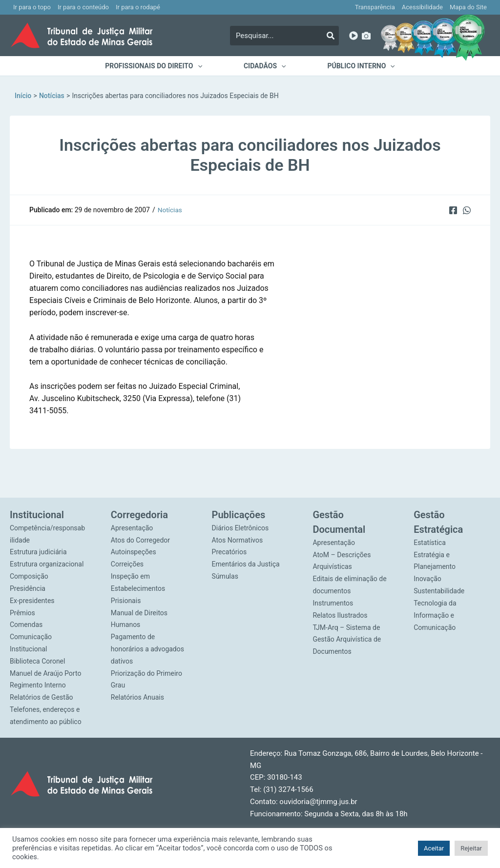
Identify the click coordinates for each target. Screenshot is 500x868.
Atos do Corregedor (140, 540)
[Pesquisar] (331, 36)
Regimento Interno (38, 685)
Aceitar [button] (434, 848)
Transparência (375, 7)
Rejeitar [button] (471, 848)
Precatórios (229, 552)
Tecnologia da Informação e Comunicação (435, 615)
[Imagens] (366, 36)
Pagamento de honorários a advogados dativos (147, 649)
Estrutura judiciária (38, 552)
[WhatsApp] (467, 210)
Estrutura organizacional (47, 564)
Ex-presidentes (32, 600)
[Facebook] (452, 210)
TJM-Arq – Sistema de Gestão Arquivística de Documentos (347, 639)
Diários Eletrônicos (240, 528)
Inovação (427, 579)
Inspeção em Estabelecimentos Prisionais (138, 588)
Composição (29, 576)
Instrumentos (333, 603)
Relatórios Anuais (137, 697)
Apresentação (132, 528)
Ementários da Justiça (246, 564)
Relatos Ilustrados (340, 615)
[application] (204, 66)
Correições (127, 564)
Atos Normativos (238, 540)
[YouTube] (354, 36)
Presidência (28, 588)
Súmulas (225, 576)
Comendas (26, 625)
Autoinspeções (134, 552)
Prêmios (22, 612)
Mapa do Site (468, 7)
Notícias (170, 210)
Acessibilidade (422, 7)
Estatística (430, 543)
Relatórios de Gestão (42, 697)
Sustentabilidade (439, 591)
